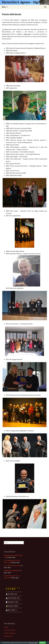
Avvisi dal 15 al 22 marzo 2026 (12, 566)
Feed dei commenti (10, 633)
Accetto (42, 643)
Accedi (6, 627)
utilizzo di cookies (33, 643)
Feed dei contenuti (9, 630)
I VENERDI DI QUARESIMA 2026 (12, 571)
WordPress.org (8, 636)
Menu (4, 7)
